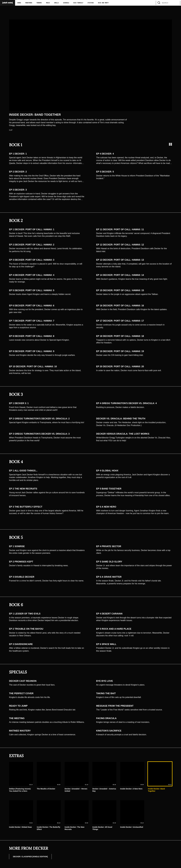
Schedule (66, 3)
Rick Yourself (78, 3)
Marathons (29, 3)
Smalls (56, 3)
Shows (19, 3)
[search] (177, 3)
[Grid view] (170, 144)
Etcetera (91, 3)
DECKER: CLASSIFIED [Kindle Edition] (30, 857)
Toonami (39, 3)
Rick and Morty (103, 3)
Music (48, 3)
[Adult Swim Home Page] (8, 3)
